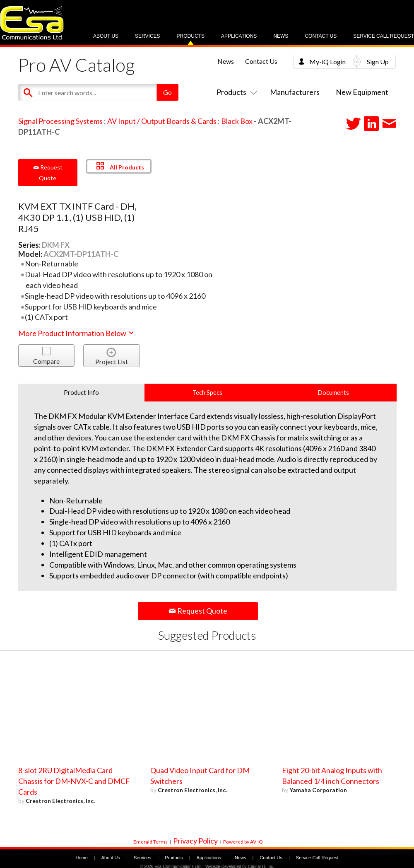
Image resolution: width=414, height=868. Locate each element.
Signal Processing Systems (60, 121)
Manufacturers (295, 92)
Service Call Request (384, 36)
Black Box (237, 121)
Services (147, 36)
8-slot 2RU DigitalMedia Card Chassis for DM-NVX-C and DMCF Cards (74, 781)
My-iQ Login (327, 62)
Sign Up (378, 62)
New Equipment (362, 92)
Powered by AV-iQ (243, 842)
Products (191, 36)
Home (81, 858)
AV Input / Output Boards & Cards (162, 121)
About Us (106, 36)
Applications (239, 36)
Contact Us (321, 36)
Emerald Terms (150, 842)
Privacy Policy (195, 841)
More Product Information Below (77, 333)
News (281, 36)
